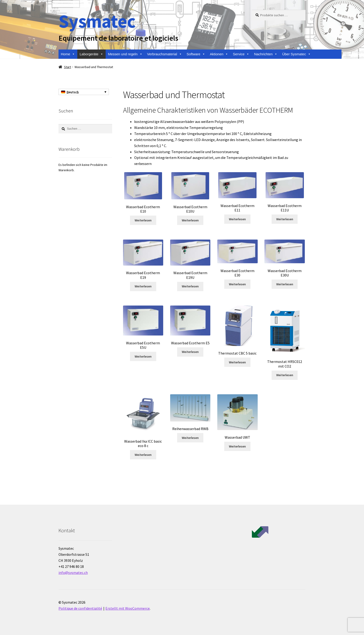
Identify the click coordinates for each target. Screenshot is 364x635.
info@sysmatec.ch (73, 572)
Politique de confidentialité (80, 608)
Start (68, 67)
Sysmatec (97, 21)
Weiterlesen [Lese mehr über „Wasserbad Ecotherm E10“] (143, 220)
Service (241, 54)
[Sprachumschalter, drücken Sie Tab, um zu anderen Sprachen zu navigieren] (84, 92)
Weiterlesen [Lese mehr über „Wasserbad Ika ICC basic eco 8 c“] (143, 455)
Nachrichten (266, 54)
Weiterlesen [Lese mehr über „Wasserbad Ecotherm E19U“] (190, 286)
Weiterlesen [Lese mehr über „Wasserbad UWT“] (237, 446)
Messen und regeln (125, 54)
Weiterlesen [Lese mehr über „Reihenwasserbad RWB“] (190, 438)
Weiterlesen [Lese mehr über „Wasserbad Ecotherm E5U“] (143, 356)
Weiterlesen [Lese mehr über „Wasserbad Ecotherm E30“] (237, 284)
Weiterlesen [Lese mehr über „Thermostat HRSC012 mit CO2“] (285, 375)
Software (196, 54)
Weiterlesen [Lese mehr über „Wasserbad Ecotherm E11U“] (285, 219)
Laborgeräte (91, 54)
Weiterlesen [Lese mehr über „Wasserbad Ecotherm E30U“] (285, 284)
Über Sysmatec (296, 54)
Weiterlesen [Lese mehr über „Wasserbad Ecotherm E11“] (237, 219)
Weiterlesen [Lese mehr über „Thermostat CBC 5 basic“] (237, 362)
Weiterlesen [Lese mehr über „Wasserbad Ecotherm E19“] (143, 286)
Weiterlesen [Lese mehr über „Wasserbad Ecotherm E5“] (190, 352)
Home (68, 54)
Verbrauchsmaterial (165, 54)
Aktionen (219, 54)
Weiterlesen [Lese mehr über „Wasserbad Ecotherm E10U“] (190, 220)
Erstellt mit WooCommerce (128, 608)
